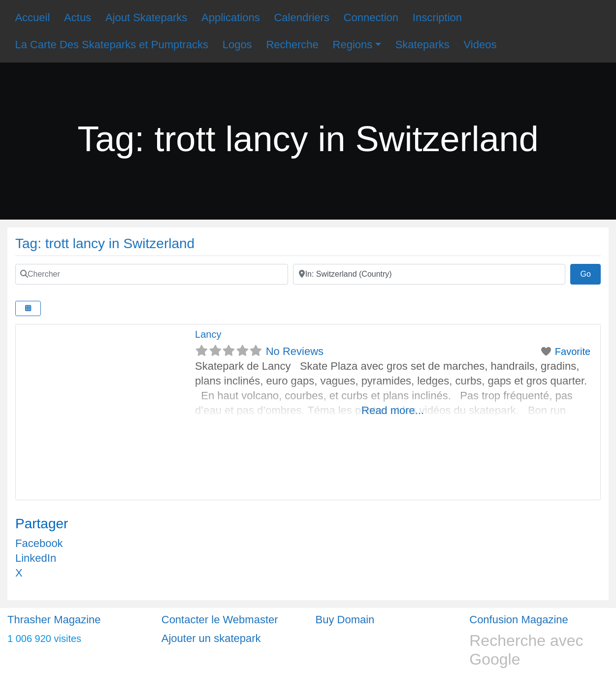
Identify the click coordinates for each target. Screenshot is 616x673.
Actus (78, 17)
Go (590, 273)
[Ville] (429, 274)
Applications (231, 17)
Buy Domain (345, 620)
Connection (371, 17)
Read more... (393, 410)
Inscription (437, 17)
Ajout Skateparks (146, 17)
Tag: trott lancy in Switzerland (105, 243)
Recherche (292, 45)
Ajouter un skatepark (211, 638)
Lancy (208, 334)
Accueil (32, 17)
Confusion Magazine (519, 620)
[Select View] (28, 308)
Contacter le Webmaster (220, 620)
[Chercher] (152, 274)
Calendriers (302, 17)
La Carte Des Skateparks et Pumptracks (112, 45)
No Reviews (295, 351)
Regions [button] (353, 45)
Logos (237, 45)
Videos (480, 45)
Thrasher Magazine (54, 620)
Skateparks (422, 45)
